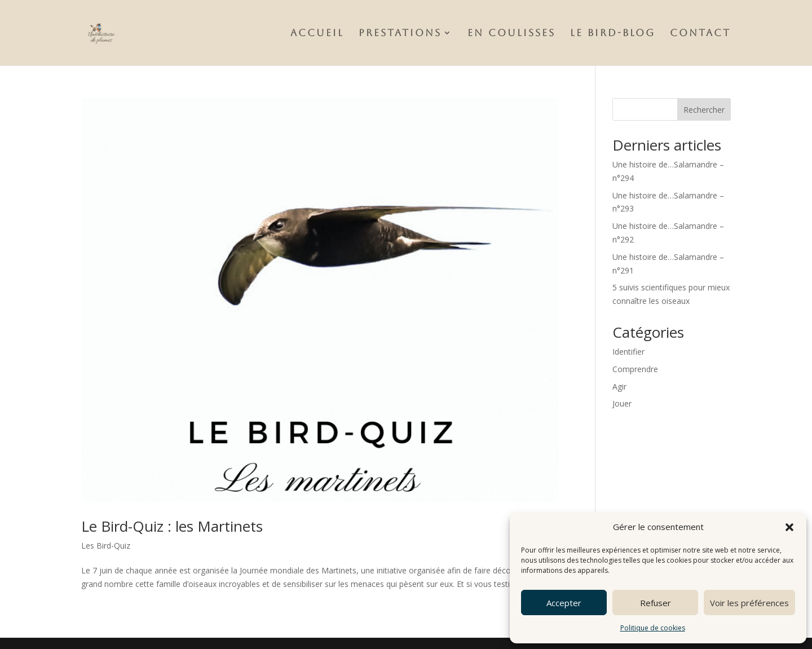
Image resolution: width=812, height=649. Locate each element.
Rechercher (704, 110)
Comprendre (635, 369)
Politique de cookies (653, 628)
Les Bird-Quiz (106, 546)
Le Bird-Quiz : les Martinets (172, 526)
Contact (700, 34)
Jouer (622, 403)
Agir (619, 387)
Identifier (628, 352)
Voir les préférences (749, 603)
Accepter (564, 603)
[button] (789, 527)
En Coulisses (511, 34)
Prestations (400, 34)
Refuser (656, 603)
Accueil (317, 34)
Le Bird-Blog (613, 34)
